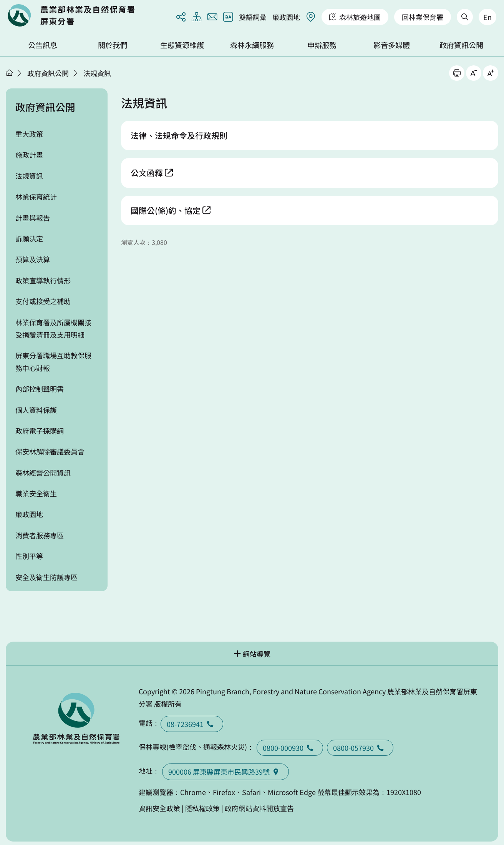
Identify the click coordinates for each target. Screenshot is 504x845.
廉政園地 (286, 17)
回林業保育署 (423, 17)
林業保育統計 (36, 196)
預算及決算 (33, 259)
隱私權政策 (202, 808)
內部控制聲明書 (40, 389)
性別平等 (29, 556)
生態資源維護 (182, 45)
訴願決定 (29, 238)
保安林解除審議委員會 (50, 451)
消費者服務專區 (40, 535)
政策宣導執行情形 (43, 280)
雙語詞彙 (253, 17)
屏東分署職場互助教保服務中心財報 (53, 361)
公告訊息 (43, 45)
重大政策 (29, 134)
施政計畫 (29, 155)
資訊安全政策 (159, 808)
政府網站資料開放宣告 (259, 808)
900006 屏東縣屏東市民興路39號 (225, 772)
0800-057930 (360, 748)
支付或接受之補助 (43, 301)
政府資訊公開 (461, 45)
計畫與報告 (33, 218)
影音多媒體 (392, 45)
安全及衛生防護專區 (46, 577)
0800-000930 (290, 748)
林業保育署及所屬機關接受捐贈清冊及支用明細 (53, 328)
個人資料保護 (36, 410)
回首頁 (71, 15)
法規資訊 (97, 73)
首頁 (9, 73)
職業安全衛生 (36, 493)
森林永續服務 (252, 45)
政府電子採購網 (40, 431)
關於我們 (113, 45)
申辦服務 (322, 45)
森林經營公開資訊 (43, 472)
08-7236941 (192, 724)
